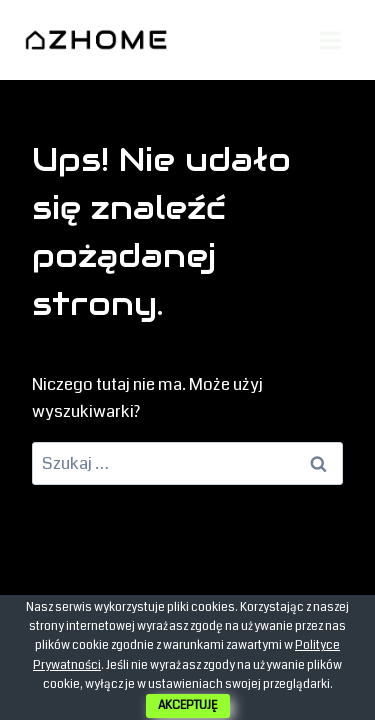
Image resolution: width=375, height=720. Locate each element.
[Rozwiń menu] (330, 40)
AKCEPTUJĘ (188, 705)
